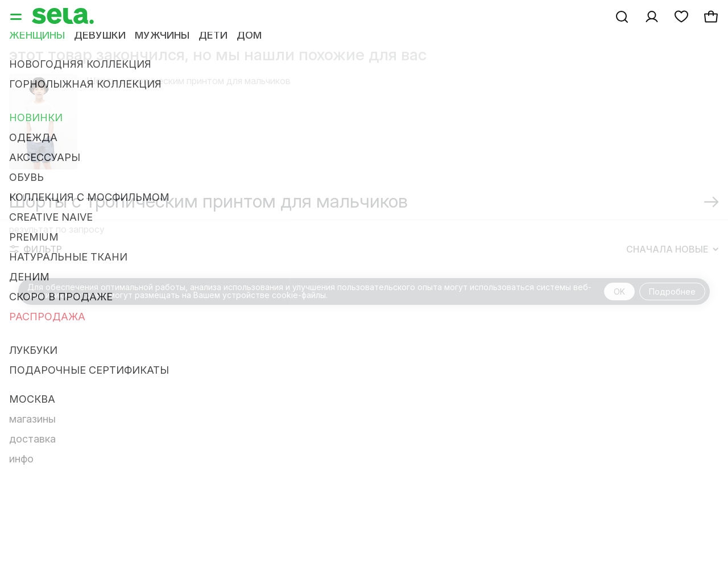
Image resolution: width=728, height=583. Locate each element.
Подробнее (672, 291)
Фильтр (36, 249)
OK (619, 291)
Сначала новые (672, 249)
